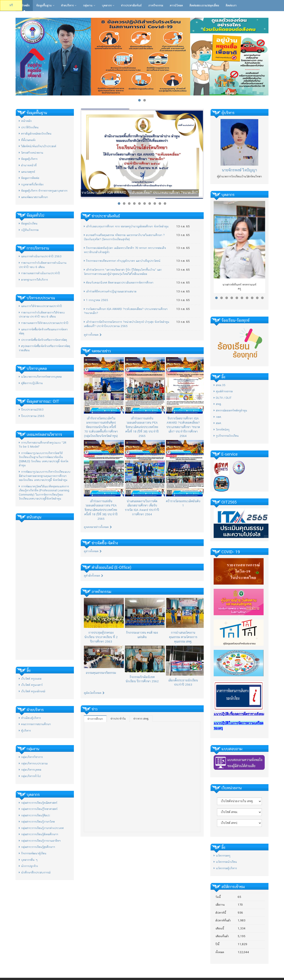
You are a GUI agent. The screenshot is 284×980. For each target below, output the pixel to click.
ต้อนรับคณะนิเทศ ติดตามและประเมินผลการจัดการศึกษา (119, 283)
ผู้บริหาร (25, 731)
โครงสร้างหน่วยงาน (31, 153)
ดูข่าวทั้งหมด (93, 335)
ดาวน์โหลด (176, 5)
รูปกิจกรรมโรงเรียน (226, 436)
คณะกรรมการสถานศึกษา (35, 724)
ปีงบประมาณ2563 (31, 410)
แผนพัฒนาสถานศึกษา (33, 197)
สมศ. (218, 423)
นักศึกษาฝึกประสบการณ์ (35, 872)
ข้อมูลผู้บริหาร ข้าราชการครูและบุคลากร (43, 191)
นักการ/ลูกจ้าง (28, 866)
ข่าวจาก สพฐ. (141, 719)
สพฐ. (218, 404)
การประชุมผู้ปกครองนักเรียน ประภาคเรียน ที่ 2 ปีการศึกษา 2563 (101, 637)
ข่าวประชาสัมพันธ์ (131, 5)
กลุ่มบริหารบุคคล (30, 770)
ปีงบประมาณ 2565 (32, 416)
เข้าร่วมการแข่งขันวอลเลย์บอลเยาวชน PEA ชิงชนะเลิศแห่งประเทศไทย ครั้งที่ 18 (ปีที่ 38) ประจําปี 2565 (142, 427)
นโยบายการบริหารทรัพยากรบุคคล (40, 377)
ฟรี (11, 5)
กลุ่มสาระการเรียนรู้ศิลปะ (35, 815)
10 (165, 203)
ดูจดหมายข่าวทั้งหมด (98, 527)
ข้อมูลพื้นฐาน (45, 5)
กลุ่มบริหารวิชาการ (31, 757)
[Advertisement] (45, 590)
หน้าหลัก (24, 5)
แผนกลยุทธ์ (27, 172)
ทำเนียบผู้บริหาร (30, 718)
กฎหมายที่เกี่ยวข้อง (31, 184)
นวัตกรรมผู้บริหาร (225, 868)
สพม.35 (220, 385)
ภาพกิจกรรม (156, 5)
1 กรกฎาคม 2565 (96, 300)
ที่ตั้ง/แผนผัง (27, 140)
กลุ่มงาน (89, 5)
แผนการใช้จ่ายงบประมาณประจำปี (40, 306)
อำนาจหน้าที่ (28, 165)
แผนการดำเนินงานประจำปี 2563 (40, 256)
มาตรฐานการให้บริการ (33, 280)
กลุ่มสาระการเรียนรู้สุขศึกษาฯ (37, 847)
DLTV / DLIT (223, 398)
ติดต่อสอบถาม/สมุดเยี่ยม (204, 5)
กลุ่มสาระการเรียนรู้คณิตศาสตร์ (38, 803)
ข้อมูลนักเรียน (28, 223)
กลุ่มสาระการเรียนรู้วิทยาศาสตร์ (38, 809)
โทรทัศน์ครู (222, 429)
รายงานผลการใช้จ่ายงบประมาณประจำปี (44, 323)
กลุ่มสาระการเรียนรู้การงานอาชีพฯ (40, 841)
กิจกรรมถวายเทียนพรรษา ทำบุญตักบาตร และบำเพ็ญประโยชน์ (122, 261)
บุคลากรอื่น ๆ (28, 860)
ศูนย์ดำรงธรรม (223, 391)
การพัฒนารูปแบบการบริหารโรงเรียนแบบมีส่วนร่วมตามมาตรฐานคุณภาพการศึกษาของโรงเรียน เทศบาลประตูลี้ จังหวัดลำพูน (45, 476)
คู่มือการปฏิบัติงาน (31, 383)
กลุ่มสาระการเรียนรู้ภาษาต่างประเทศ (41, 828)
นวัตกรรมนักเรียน (225, 862)
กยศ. (218, 417)
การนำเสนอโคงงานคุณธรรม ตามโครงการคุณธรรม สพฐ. (183, 637)
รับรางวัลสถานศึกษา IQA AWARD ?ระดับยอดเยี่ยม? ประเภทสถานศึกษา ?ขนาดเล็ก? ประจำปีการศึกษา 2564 (183, 427)
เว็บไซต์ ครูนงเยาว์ (31, 685)
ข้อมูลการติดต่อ (29, 178)
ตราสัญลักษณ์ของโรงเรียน (35, 134)
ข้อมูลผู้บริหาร (28, 159)
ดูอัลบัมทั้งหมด (94, 693)
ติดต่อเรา (231, 5)
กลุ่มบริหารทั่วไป (30, 776)
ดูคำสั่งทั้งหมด (94, 576)
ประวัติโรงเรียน (29, 127)
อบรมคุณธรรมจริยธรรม (101, 673)
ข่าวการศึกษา (95, 719)
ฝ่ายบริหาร (69, 5)
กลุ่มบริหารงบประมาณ (33, 763)
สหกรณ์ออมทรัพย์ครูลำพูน (230, 410)
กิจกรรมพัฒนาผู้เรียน (33, 853)
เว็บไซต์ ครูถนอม (30, 679)
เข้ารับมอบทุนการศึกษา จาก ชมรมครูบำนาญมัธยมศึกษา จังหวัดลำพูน (126, 226)
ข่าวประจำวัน (118, 719)
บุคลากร (108, 5)
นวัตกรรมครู (222, 856)
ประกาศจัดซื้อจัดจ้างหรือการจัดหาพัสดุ (43, 340)
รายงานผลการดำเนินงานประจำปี (39, 273)
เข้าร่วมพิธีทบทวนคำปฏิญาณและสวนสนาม (110, 291)
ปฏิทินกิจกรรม (29, 230)
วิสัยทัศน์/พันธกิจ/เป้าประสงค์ (37, 146)
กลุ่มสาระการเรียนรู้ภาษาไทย (37, 822)
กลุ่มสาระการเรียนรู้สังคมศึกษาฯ (38, 834)
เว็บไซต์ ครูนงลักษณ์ (32, 691)
